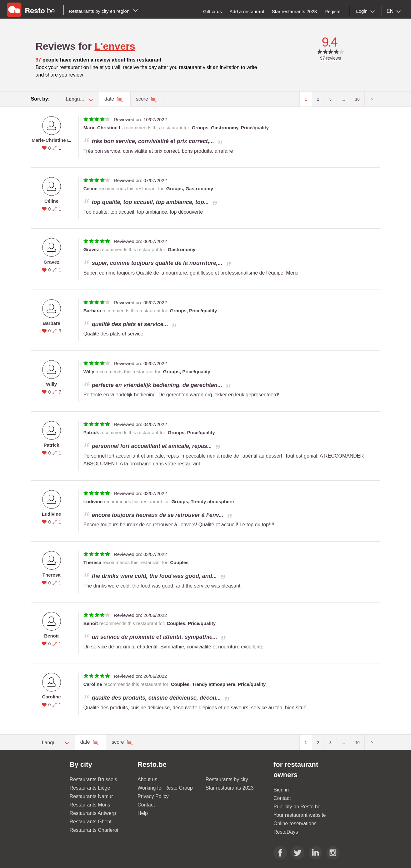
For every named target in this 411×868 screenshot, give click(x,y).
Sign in (281, 790)
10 (357, 99)
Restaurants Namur (91, 796)
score (143, 99)
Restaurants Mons (90, 805)
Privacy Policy (153, 796)
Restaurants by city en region (103, 11)
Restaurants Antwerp (93, 813)
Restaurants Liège (90, 788)
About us (147, 779)
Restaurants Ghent (91, 822)
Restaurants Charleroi (94, 830)
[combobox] (367, 11)
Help (143, 813)
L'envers (115, 46)
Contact (146, 805)
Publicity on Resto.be (297, 807)
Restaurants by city (227, 779)
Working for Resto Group (165, 788)
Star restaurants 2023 (230, 788)
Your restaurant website (300, 815)
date (110, 99)
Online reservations (295, 823)
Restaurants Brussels (93, 779)
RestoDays (286, 832)
